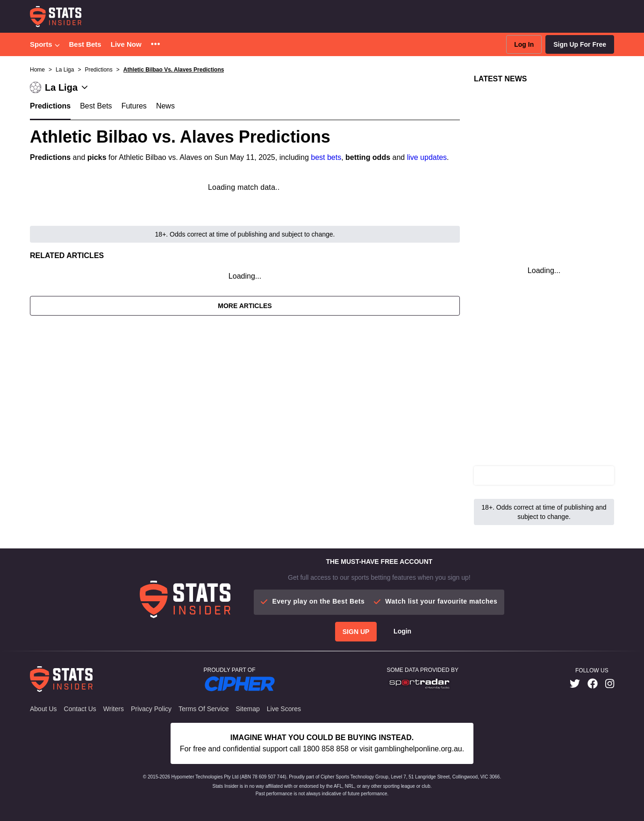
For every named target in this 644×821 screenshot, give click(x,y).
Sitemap (247, 709)
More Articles (245, 306)
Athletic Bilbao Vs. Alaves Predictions (174, 70)
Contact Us (80, 709)
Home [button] (37, 70)
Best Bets (85, 44)
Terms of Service (204, 709)
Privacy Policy (151, 709)
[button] (155, 45)
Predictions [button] (98, 70)
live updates (427, 157)
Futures (134, 106)
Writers (114, 709)
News (165, 106)
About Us (43, 709)
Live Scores (284, 709)
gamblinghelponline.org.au (418, 749)
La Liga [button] (65, 70)
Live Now (126, 44)
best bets (326, 157)
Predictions (50, 106)
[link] (575, 684)
